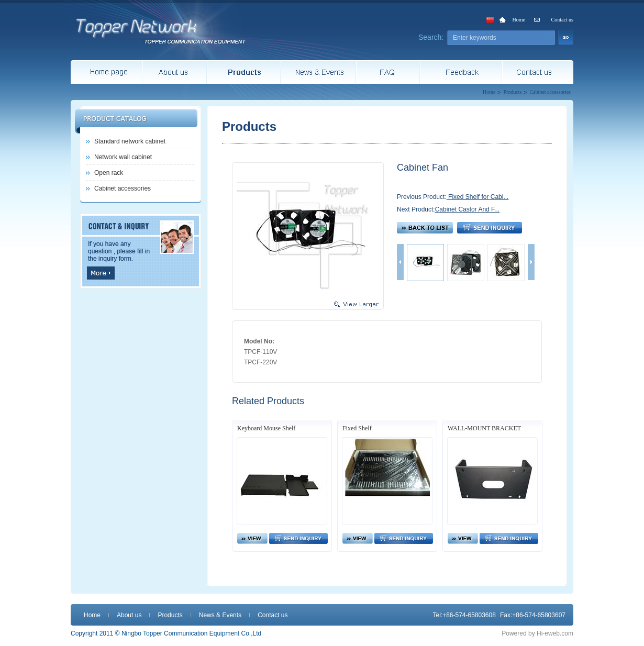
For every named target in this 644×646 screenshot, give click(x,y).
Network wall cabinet (123, 157)
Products (512, 92)
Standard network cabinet (130, 141)
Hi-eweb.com (555, 633)
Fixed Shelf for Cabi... (478, 197)
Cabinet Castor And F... (467, 209)
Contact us (563, 20)
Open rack (109, 173)
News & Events (220, 615)
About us (129, 615)
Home (519, 20)
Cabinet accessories (550, 92)
